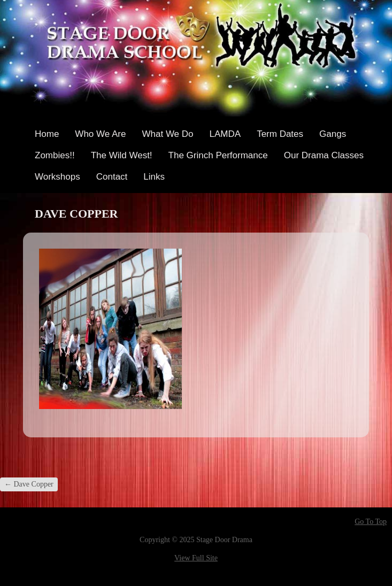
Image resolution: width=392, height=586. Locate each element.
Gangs (333, 134)
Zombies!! (55, 155)
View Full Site (196, 558)
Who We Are (100, 134)
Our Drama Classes (324, 155)
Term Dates (280, 134)
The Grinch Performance (218, 155)
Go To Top (371, 522)
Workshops (57, 177)
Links (154, 177)
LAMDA (225, 134)
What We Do (167, 134)
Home (47, 134)
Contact (112, 177)
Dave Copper (29, 484)
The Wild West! (122, 155)
